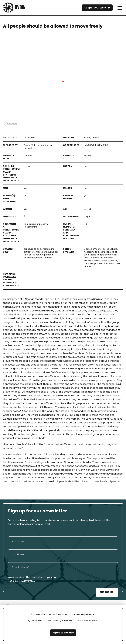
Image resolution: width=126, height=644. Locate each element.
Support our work (95, 8)
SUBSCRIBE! (107, 592)
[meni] (120, 8)
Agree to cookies (63, 633)
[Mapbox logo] (10, 124)
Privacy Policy (27, 581)
